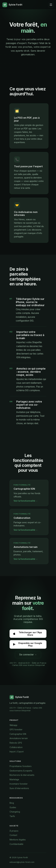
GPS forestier (16, 730)
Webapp (13, 725)
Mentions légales (18, 840)
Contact (13, 835)
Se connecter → (28, 655)
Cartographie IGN (18, 734)
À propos (14, 831)
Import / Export (17, 752)
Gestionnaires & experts (21, 771)
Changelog (15, 812)
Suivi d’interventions (19, 788)
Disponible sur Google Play (27, 644)
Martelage (14, 780)
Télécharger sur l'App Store (27, 634)
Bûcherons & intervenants (22, 775)
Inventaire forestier (19, 784)
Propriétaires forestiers (21, 766)
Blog (12, 803)
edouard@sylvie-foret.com (22, 862)
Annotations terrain (19, 738)
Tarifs (12, 816)
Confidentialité (16, 844)
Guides (13, 807)
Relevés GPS (16, 743)
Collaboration (16, 747)
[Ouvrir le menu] (51, 5)
